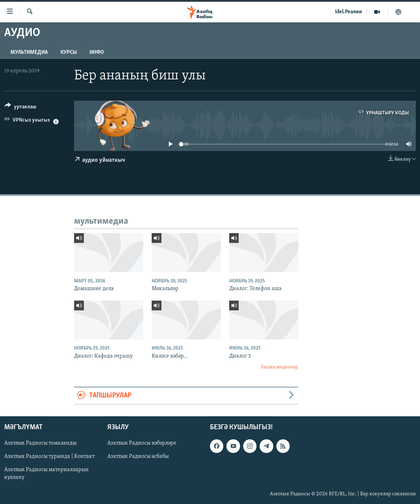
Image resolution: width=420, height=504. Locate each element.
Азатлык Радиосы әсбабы (138, 456)
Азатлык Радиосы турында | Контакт (49, 456)
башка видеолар (280, 367)
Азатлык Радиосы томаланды (40, 443)
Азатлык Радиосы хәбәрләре (142, 443)
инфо (97, 52)
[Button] (20, 108)
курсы (69, 52)
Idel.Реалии (349, 12)
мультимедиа (29, 52)
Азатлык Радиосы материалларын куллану (46, 474)
